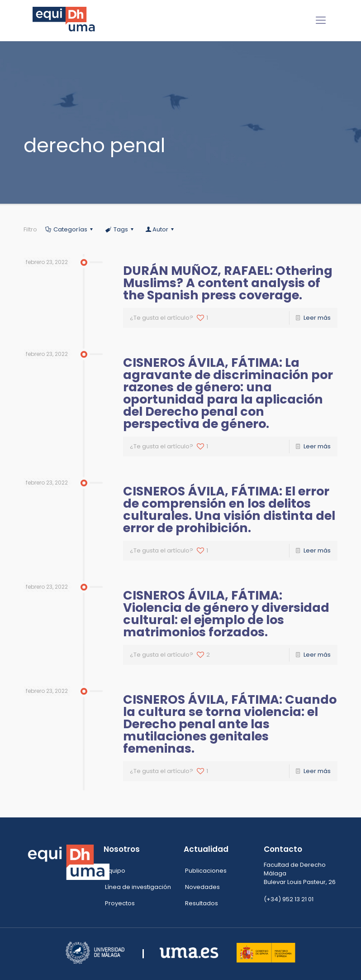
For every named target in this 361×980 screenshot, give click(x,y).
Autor (160, 229)
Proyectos (120, 903)
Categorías (70, 229)
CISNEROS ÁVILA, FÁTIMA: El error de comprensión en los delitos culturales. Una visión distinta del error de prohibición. (229, 509)
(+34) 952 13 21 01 (289, 899)
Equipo (115, 871)
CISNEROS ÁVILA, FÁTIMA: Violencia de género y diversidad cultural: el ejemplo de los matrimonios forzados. (226, 614)
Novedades (202, 887)
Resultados (202, 903)
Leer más (317, 318)
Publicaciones (206, 871)
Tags (120, 229)
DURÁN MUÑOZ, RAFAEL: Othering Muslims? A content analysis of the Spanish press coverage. (228, 283)
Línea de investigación (138, 887)
